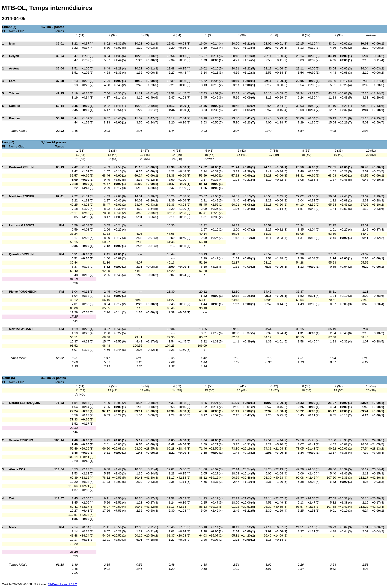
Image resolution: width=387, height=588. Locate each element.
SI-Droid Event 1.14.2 (63, 584)
